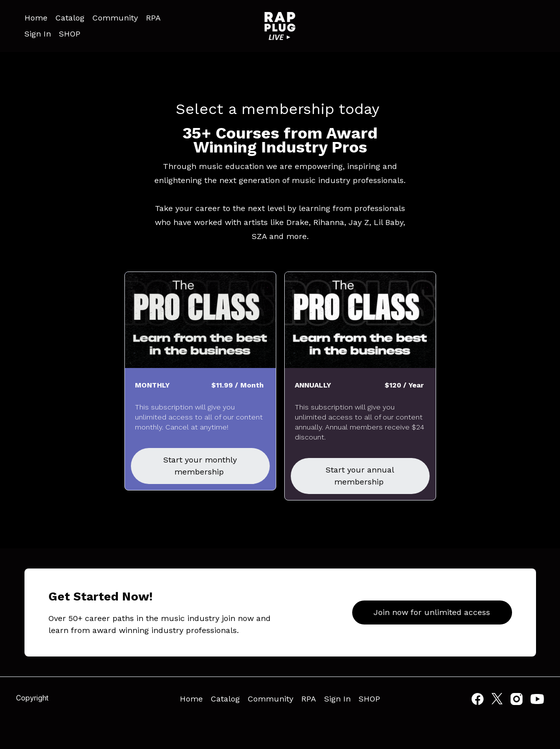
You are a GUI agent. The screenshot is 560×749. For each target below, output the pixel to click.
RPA (153, 18)
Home (36, 18)
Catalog (70, 18)
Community (115, 18)
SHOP (70, 34)
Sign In (38, 34)
